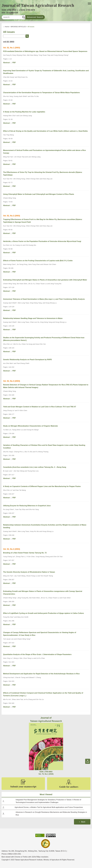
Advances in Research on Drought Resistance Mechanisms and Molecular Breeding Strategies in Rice (51, 814)
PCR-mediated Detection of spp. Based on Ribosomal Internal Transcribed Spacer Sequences (45, 51)
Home (7, 27)
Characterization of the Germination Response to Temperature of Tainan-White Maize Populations (41, 93)
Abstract (6, 63)
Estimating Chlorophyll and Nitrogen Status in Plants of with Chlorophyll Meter (45, 280)
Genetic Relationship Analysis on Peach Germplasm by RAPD (27, 360)
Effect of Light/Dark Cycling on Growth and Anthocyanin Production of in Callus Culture (43, 613)
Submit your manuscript (23, 784)
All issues (31, 27)
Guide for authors (69, 784)
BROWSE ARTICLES (18, 27)
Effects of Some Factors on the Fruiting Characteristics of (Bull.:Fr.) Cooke (38, 261)
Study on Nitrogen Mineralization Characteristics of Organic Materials (30, 426)
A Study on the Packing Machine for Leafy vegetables (24, 112)
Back (83, 822)
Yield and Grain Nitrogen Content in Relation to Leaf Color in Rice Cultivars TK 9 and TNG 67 (40, 407)
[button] (89, 4)
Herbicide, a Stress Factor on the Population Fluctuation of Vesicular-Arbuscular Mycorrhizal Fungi (42, 241)
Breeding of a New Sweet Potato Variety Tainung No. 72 (25, 553)
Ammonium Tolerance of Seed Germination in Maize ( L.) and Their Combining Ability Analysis (44, 299)
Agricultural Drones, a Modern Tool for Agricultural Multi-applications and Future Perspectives (49, 807)
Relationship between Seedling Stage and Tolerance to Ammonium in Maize (33, 318)
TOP (88, 762)
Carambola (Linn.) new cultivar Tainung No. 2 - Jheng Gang (35, 467)
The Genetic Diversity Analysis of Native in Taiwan (29, 572)
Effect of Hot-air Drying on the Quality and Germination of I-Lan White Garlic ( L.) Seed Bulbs (45, 131)
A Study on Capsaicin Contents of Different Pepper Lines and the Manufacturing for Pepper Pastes (42, 486)
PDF (14, 63)
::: (4, 27)
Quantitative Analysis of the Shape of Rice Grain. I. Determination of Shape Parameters (37, 654)
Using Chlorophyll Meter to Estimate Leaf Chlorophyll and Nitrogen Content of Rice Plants (39, 194)
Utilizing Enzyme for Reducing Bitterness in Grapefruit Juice (27, 506)
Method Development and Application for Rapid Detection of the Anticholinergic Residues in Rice (41, 674)
